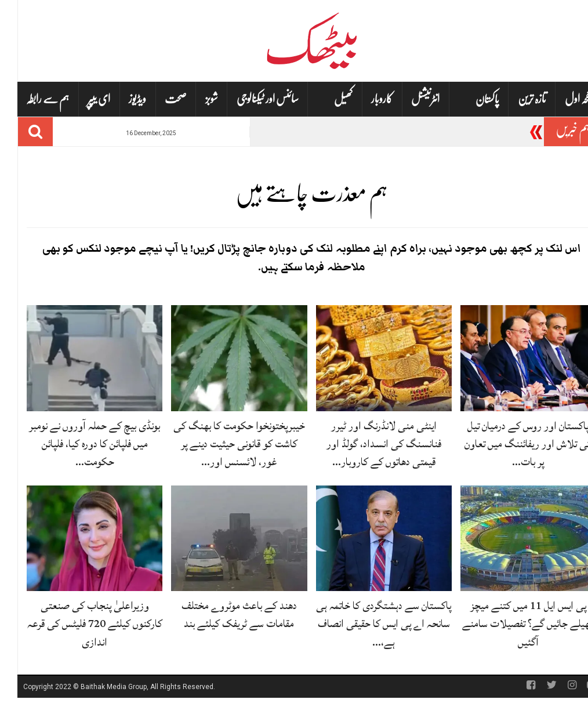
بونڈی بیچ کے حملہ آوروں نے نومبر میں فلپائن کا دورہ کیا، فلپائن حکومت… (77, 444)
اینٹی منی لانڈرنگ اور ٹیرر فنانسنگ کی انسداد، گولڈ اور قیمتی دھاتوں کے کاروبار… (366, 444)
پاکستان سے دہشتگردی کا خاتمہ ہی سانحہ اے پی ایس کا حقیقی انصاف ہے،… (366, 624)
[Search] (18, 132)
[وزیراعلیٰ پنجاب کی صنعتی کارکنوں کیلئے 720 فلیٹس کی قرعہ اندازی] (77, 539)
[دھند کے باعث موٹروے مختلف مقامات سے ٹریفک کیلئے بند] (222, 539)
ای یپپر (81, 99)
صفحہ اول (563, 99)
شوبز (194, 99)
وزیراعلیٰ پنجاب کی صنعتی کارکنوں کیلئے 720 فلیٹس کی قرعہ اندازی (77, 624)
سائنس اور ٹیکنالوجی (250, 99)
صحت (158, 99)
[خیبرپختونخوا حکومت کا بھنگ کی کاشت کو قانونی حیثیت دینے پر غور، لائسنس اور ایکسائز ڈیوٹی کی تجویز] (222, 358)
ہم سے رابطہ (30, 99)
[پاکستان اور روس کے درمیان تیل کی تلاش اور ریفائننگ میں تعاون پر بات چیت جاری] (511, 358)
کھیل (326, 99)
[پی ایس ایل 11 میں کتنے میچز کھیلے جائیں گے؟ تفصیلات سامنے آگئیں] (511, 539)
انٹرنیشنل (408, 99)
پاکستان (470, 99)
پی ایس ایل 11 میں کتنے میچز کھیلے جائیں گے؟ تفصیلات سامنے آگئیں (511, 624)
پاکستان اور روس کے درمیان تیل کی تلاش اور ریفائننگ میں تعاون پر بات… (511, 444)
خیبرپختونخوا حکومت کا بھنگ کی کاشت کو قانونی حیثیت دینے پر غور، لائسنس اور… (222, 444)
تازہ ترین (515, 99)
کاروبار (364, 99)
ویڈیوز (120, 99)
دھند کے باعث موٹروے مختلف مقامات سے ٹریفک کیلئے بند (222, 615)
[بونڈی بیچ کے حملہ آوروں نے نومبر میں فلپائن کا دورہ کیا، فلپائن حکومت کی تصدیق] (77, 358)
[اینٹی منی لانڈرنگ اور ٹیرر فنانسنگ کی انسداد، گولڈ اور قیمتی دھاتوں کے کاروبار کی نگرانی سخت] (366, 358)
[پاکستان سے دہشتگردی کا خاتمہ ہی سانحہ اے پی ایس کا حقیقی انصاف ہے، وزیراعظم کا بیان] (366, 539)
